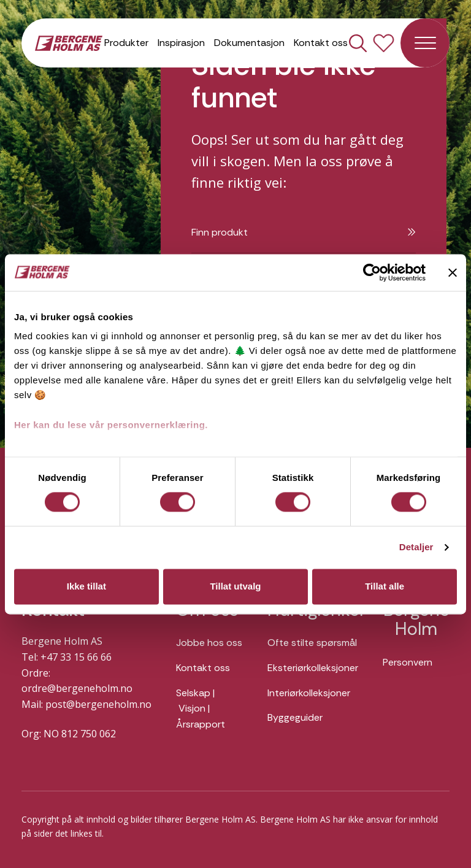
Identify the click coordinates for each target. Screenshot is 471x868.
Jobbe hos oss (209, 643)
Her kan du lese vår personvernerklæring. (111, 425)
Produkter (126, 43)
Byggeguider (295, 717)
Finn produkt (304, 232)
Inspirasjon (181, 43)
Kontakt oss (321, 43)
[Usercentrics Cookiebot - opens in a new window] (372, 272)
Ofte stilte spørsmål (312, 643)
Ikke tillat (86, 586)
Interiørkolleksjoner (309, 693)
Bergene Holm (416, 620)
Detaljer (416, 547)
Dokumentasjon (249, 43)
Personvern (408, 662)
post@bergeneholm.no (98, 704)
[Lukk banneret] (453, 272)
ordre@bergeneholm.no (77, 688)
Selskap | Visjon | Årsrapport (201, 709)
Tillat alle (385, 586)
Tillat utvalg (235, 586)
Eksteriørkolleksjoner (313, 668)
